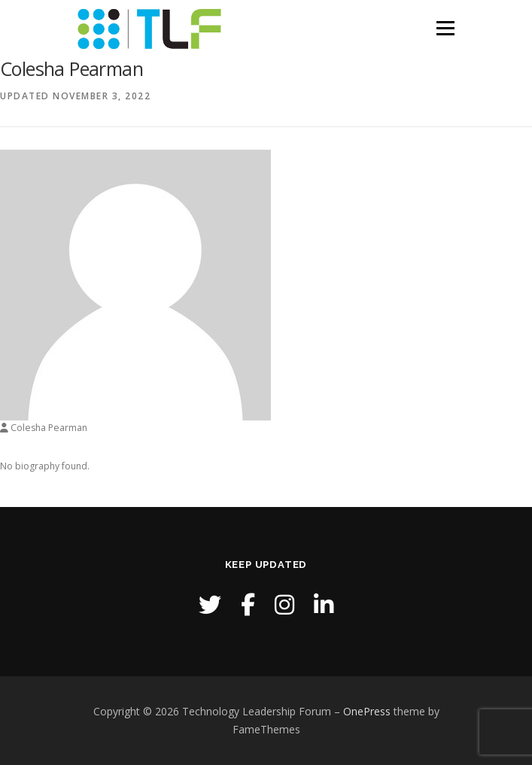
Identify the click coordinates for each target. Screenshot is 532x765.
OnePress (367, 711)
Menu (444, 28)
